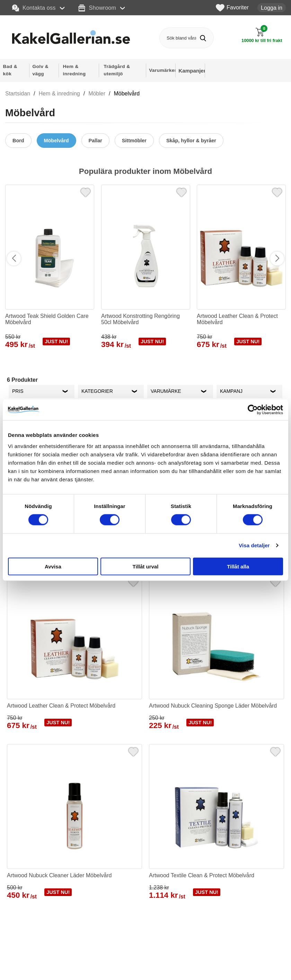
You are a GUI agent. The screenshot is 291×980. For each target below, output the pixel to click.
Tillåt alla (238, 566)
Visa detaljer (254, 545)
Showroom (97, 8)
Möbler (97, 94)
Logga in (272, 8)
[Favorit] (86, 192)
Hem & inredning (59, 94)
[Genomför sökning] (203, 38)
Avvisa (53, 566)
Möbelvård (127, 94)
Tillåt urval (146, 566)
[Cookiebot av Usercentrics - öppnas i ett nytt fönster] (253, 410)
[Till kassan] (262, 35)
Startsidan (18, 94)
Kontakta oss (34, 8)
